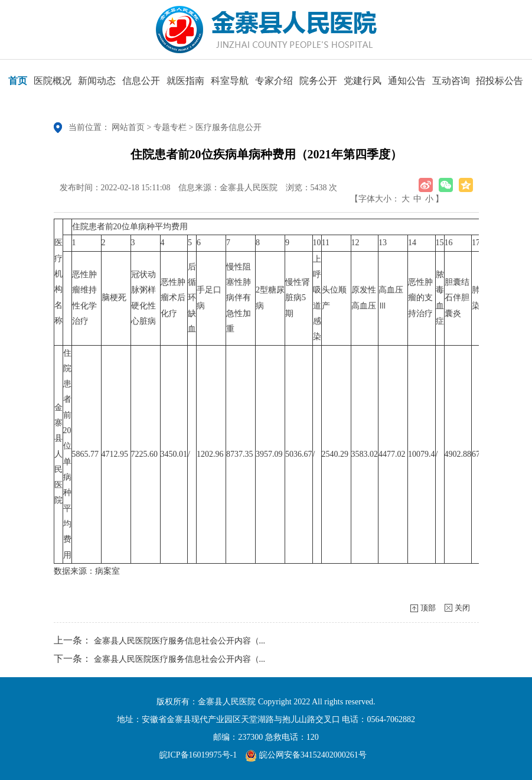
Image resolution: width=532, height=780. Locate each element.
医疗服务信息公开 (229, 127)
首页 (18, 85)
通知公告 (407, 85)
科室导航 (230, 85)
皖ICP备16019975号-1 (198, 755)
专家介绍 (274, 85)
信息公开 (141, 85)
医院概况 (53, 85)
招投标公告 (500, 85)
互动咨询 (451, 85)
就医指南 (185, 85)
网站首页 (128, 127)
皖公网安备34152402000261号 (306, 755)
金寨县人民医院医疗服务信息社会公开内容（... (180, 641)
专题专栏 (170, 127)
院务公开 (318, 85)
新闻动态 (97, 85)
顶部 (428, 608)
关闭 (462, 608)
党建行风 (363, 85)
